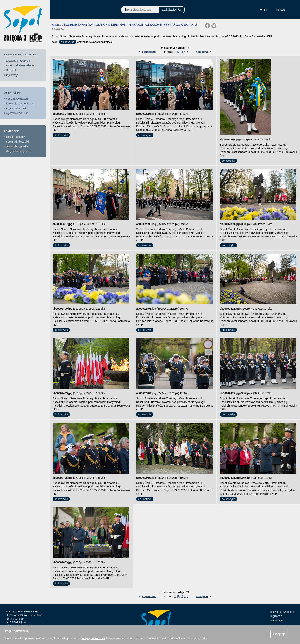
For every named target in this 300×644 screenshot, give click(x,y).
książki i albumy (15, 137)
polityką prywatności (93, 638)
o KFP (264, 10)
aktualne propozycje (18, 61)
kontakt (280, 10)
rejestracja (12, 75)
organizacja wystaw (18, 108)
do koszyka (68, 42)
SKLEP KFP (11, 131)
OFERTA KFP (12, 93)
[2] (179, 52)
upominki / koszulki (17, 142)
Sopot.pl (11, 70)
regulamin (276, 616)
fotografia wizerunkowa (20, 104)
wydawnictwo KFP (17, 113)
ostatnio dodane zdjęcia (20, 65)
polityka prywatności (282, 612)
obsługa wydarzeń (17, 99)
